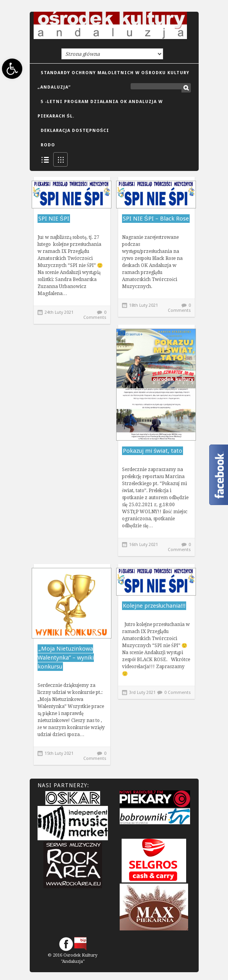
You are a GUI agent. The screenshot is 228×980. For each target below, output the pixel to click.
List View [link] (45, 159)
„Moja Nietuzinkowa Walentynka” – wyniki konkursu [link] (66, 658)
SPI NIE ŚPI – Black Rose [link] (156, 219)
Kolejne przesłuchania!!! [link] (154, 606)
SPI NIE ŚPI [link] (54, 219)
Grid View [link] (60, 159)
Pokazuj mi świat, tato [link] (153, 451)
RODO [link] (48, 145)
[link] (12, 69)
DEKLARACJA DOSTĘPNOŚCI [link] (75, 131)
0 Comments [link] (95, 315)
